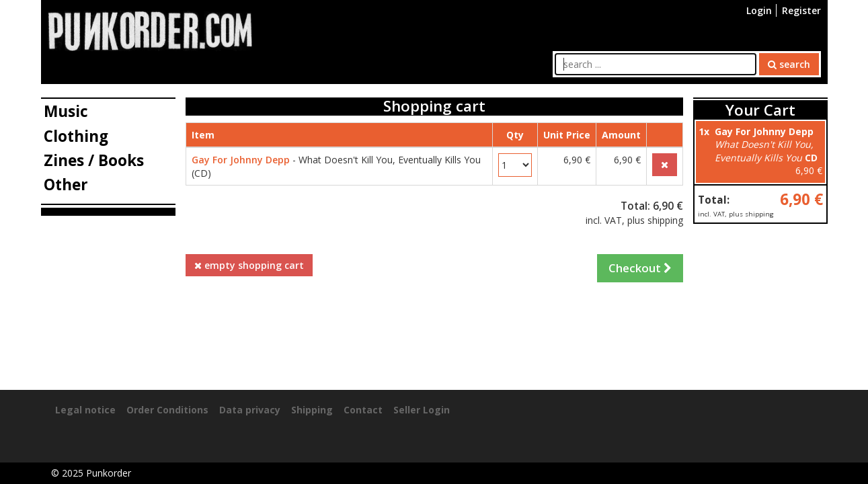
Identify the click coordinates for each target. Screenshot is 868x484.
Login (759, 10)
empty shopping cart (249, 265)
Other (66, 185)
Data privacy (250, 410)
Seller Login (422, 410)
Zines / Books (94, 160)
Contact (363, 410)
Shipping (312, 410)
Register (801, 10)
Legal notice (85, 410)
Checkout (640, 268)
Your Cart (760, 110)
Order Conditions (167, 410)
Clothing (76, 136)
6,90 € (801, 199)
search (789, 64)
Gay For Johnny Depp (241, 160)
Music (66, 111)
